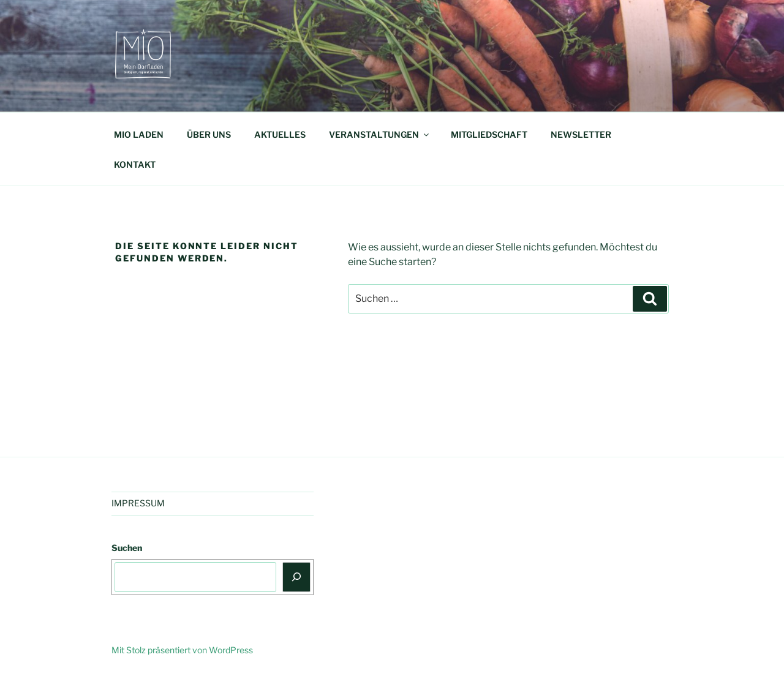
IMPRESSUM (138, 503)
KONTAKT (135, 164)
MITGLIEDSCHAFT (489, 134)
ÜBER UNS (209, 134)
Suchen (127, 548)
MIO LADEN (139, 134)
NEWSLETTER (581, 134)
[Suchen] (296, 577)
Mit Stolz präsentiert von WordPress (182, 650)
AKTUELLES (280, 134)
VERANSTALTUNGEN (380, 134)
